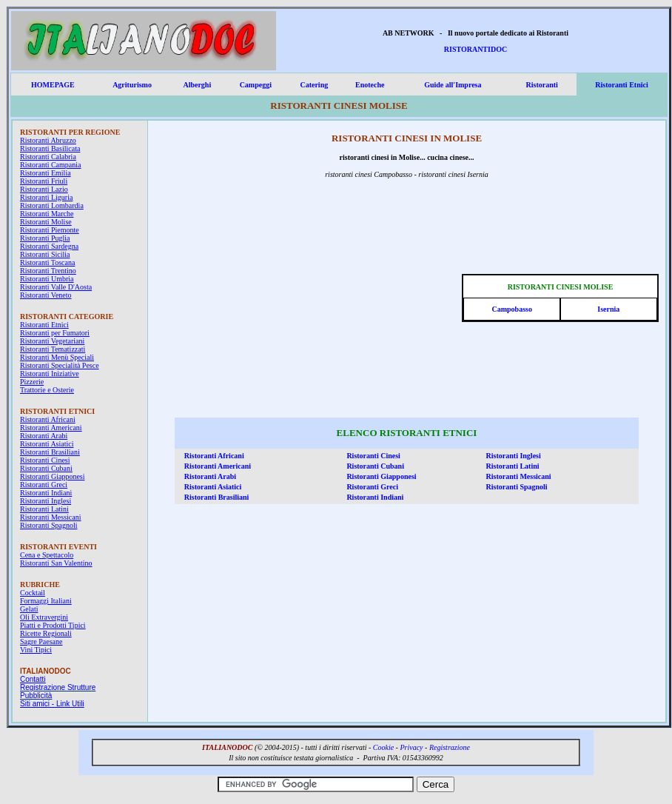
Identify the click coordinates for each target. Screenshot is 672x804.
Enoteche (370, 85)
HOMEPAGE (53, 85)
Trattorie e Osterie (47, 390)
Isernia (608, 309)
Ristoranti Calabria (48, 157)
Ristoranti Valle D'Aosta (56, 287)
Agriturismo (132, 85)
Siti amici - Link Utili (52, 704)
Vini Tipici (36, 650)
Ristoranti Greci (44, 485)
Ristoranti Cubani (46, 468)
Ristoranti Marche (47, 214)
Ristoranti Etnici (621, 85)
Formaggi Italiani (46, 601)
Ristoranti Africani (48, 419)
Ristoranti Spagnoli (49, 525)
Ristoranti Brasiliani (50, 452)
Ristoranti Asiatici (47, 444)
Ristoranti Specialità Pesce (60, 365)
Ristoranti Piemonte (50, 230)
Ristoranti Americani (51, 428)
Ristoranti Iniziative (50, 373)
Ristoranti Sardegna (49, 246)
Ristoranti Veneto (46, 295)
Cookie (383, 747)
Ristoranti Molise (46, 222)
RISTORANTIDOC (476, 49)
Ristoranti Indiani (46, 493)
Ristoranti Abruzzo (48, 140)
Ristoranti (542, 85)
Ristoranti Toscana (47, 262)
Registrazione (450, 747)
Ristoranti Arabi (44, 436)
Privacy (411, 747)
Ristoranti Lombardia (52, 205)
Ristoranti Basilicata (50, 148)
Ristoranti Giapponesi (53, 476)
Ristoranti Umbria (47, 279)
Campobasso (511, 309)
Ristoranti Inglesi (46, 501)
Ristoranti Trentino (48, 271)
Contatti (33, 679)
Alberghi (197, 85)
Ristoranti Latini (44, 509)
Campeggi (256, 85)
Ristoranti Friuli (44, 181)
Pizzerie (32, 382)
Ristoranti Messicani (51, 517)
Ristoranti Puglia (45, 238)
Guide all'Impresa (453, 85)
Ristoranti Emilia (46, 173)
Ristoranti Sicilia (45, 254)
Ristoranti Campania (51, 165)
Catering (314, 85)
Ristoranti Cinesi (45, 460)
